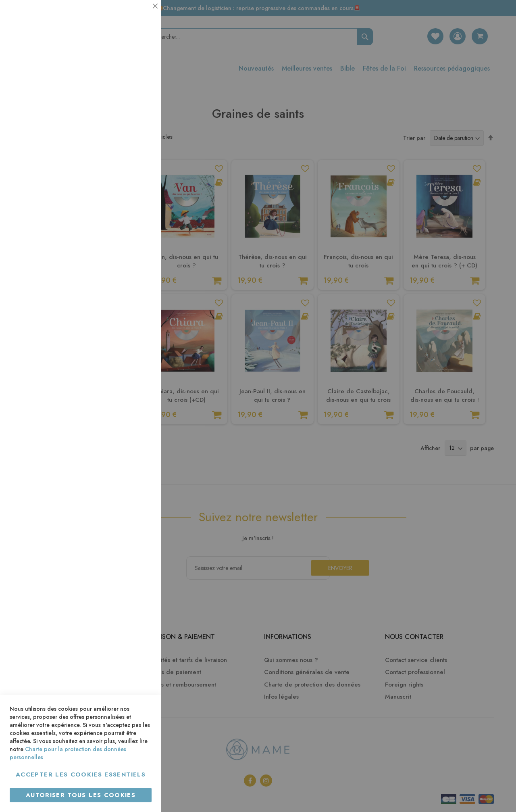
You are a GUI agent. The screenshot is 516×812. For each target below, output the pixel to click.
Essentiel (139, 16)
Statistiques (139, 110)
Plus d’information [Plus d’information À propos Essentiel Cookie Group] (128, 75)
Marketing (139, 195)
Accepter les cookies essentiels (81, 774)
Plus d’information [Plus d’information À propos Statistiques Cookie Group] (128, 160)
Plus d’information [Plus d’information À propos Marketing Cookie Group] (128, 246)
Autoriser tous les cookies (81, 795)
